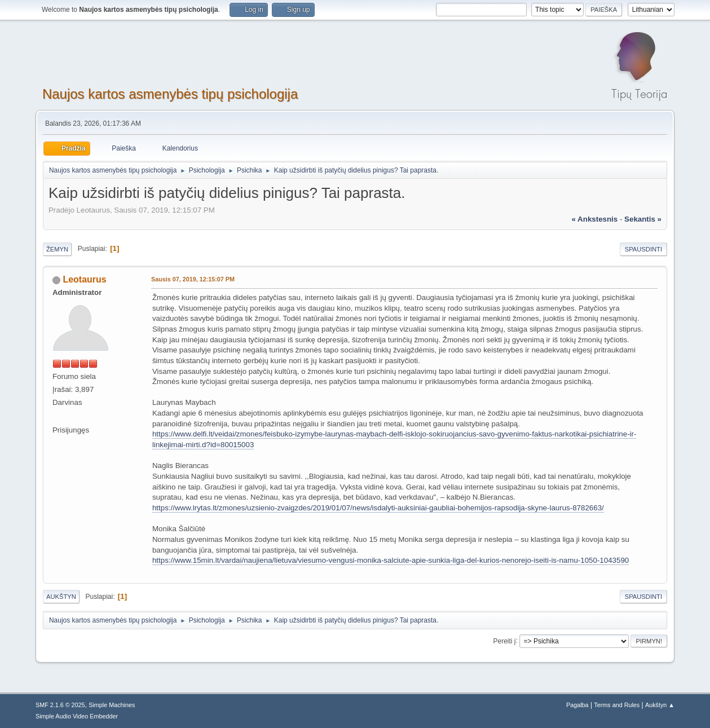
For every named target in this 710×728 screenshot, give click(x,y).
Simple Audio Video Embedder (77, 716)
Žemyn (57, 249)
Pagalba (577, 705)
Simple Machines (112, 705)
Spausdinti (643, 249)
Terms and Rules (617, 705)
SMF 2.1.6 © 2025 (60, 705)
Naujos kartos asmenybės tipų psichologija (170, 94)
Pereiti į (505, 641)
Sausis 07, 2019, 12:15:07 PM (193, 279)
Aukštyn (61, 597)
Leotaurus (84, 279)
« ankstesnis (595, 219)
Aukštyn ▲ (660, 705)
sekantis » (643, 219)
